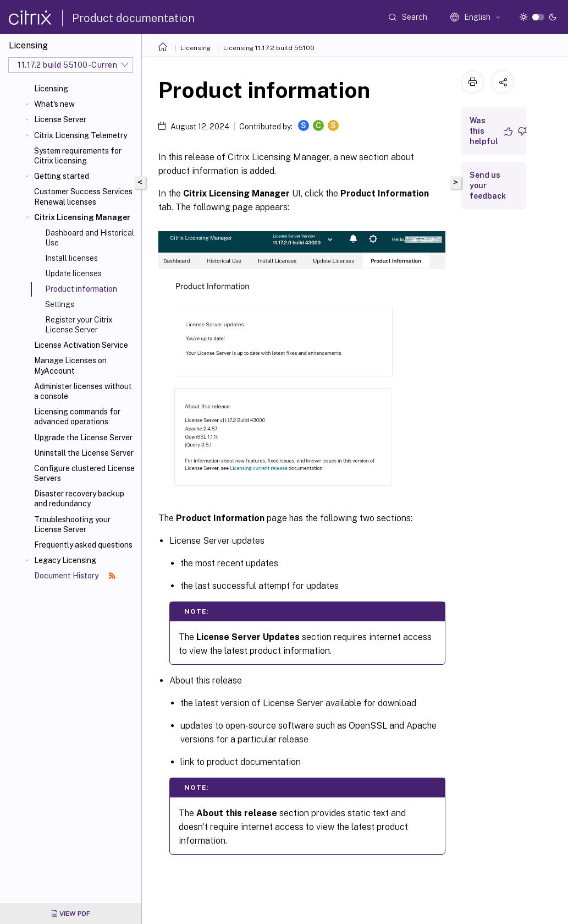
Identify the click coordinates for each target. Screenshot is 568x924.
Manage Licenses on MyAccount (70, 365)
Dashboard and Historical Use (90, 238)
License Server (60, 119)
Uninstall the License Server (84, 453)
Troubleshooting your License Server (72, 524)
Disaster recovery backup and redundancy (79, 499)
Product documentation (133, 18)
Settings (60, 304)
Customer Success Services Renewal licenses (83, 196)
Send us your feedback (488, 185)
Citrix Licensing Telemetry (81, 135)
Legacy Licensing (65, 560)
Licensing (51, 89)
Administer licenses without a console (83, 391)
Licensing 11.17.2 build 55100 (269, 48)
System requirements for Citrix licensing (78, 156)
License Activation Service (81, 345)
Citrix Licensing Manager (82, 217)
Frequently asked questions (83, 545)
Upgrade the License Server (83, 438)
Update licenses (73, 274)
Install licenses (71, 258)
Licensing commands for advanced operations (77, 417)
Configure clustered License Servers (84, 473)
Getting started (62, 176)
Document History (75, 576)
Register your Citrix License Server (79, 325)
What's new (54, 104)
